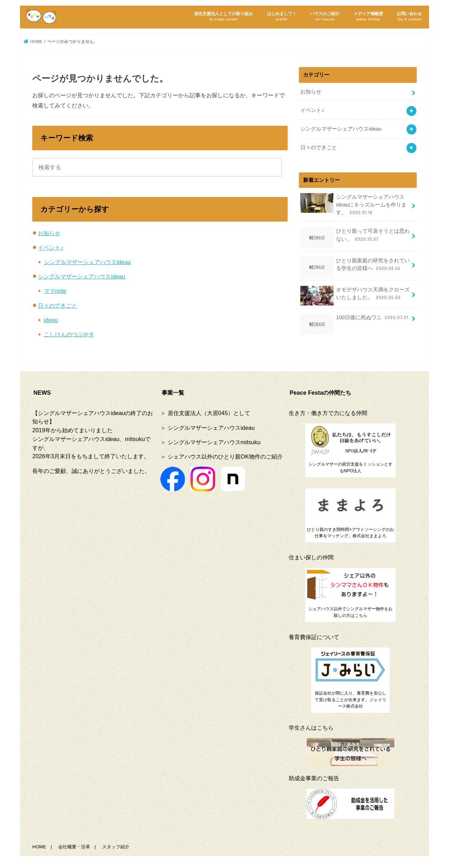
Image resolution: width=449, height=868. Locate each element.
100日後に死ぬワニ (355, 320)
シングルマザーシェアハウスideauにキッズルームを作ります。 (353, 205)
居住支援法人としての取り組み (223, 16)
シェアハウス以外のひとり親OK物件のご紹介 (225, 456)
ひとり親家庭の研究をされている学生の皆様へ (355, 267)
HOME (39, 847)
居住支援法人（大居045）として (209, 413)
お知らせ (49, 233)
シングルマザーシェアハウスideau (87, 262)
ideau (51, 320)
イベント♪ (51, 248)
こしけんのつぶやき (69, 334)
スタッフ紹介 (116, 847)
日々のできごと (58, 305)
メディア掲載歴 (368, 16)
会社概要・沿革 (74, 847)
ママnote (55, 291)
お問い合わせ (409, 16)
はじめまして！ (282, 16)
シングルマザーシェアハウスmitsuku (214, 442)
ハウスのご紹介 (325, 16)
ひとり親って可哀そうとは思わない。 (355, 238)
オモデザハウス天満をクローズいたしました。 (355, 296)
